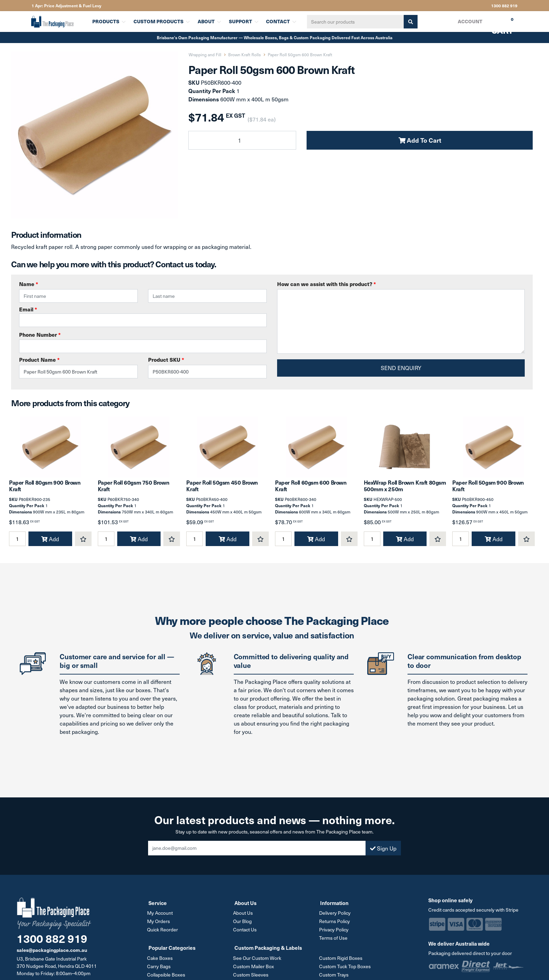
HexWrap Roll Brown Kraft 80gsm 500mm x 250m (405, 492)
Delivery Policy (336, 919)
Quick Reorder (164, 935)
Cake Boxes (161, 963)
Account (469, 21)
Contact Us (246, 935)
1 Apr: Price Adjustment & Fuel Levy (66, 6)
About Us (244, 919)
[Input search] (352, 22)
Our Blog (244, 927)
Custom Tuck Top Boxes (346, 971)
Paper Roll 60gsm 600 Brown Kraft (311, 492)
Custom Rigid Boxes (342, 963)
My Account (161, 919)
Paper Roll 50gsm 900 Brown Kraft (488, 492)
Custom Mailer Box (255, 971)
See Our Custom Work (259, 963)
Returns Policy (336, 927)
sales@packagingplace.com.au (52, 956)
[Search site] (408, 22)
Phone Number (40, 335)
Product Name (39, 360)
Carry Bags (160, 971)
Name (29, 284)
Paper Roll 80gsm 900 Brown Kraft (45, 492)
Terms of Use (334, 943)
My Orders (160, 927)
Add (50, 545)
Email (143, 316)
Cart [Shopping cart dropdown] (497, 24)
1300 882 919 (504, 6)
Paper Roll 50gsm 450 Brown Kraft (222, 492)
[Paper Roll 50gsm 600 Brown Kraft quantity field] (242, 140)
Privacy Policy (335, 935)
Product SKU (166, 360)
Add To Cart (420, 140)
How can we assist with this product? (327, 284)
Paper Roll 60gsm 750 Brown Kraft (134, 492)
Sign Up (383, 854)
